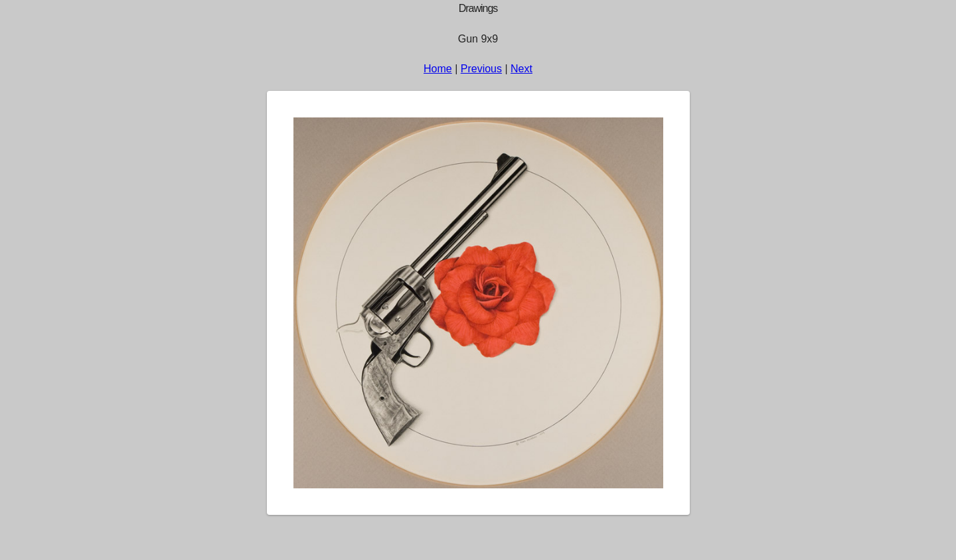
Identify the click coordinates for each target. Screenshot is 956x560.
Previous (481, 69)
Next (521, 69)
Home (438, 69)
